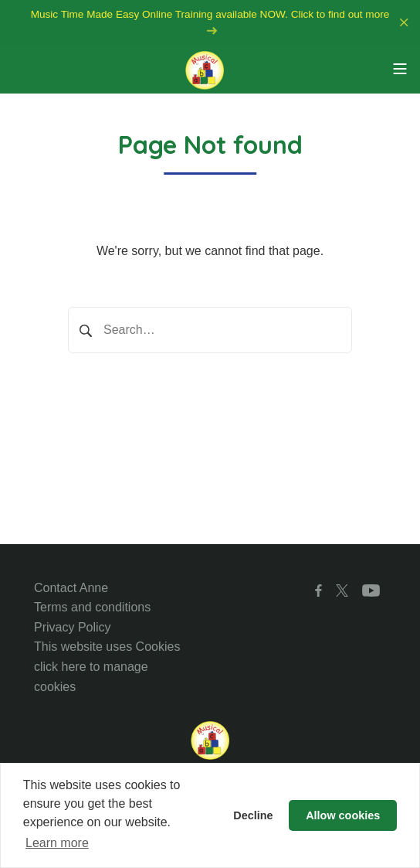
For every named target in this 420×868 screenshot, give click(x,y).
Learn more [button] (57, 843)
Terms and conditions (92, 607)
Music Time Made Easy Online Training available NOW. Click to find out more (210, 22)
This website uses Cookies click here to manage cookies (107, 666)
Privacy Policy (73, 627)
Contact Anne (71, 588)
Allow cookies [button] (343, 815)
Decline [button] (253, 815)
